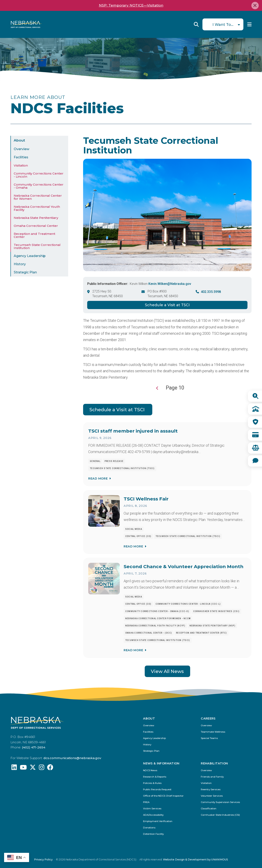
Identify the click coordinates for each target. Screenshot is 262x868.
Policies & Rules (152, 783)
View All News (167, 671)
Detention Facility (153, 834)
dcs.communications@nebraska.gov (72, 758)
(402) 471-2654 (34, 747)
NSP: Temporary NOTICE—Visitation (131, 5)
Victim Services (152, 809)
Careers (208, 718)
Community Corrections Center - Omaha (39, 186)
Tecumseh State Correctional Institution (37, 246)
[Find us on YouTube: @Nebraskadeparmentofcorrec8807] (23, 768)
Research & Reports (155, 777)
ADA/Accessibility (153, 815)
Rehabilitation (214, 763)
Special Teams (209, 738)
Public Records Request (157, 790)
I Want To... (223, 25)
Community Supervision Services (220, 802)
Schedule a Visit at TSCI (167, 305)
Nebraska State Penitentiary (36, 218)
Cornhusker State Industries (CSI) (220, 815)
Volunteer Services (212, 796)
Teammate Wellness (213, 732)
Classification (209, 809)
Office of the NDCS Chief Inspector (163, 796)
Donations (149, 828)
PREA (146, 802)
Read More (98, 478)
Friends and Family (212, 777)
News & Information (161, 763)
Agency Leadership (30, 256)
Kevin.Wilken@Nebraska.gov (170, 284)
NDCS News (150, 770)
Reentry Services (211, 790)
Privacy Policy (43, 859)
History (20, 264)
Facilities (21, 157)
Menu (249, 24)
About (19, 140)
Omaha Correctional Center (36, 226)
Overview (21, 149)
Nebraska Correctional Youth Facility (37, 208)
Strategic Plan (25, 272)
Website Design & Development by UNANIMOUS (195, 859)
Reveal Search (196, 24)
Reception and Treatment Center (34, 235)
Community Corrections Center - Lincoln (39, 175)
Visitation (21, 165)
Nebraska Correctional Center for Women (38, 197)
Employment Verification (158, 821)
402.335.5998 (211, 292)
